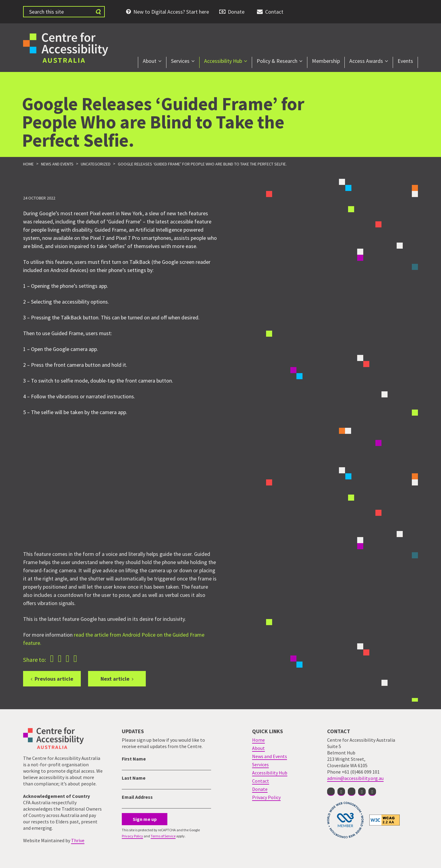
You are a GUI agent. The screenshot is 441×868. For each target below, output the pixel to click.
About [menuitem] (150, 61)
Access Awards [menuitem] (366, 61)
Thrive (78, 840)
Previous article (54, 679)
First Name (134, 759)
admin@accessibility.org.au (355, 778)
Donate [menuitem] (236, 12)
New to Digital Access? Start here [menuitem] (171, 12)
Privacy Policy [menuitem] (266, 797)
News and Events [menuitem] (270, 756)
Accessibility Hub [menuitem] (223, 61)
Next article (115, 679)
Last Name (134, 778)
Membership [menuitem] (326, 61)
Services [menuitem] (180, 61)
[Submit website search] (98, 12)
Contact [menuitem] (274, 12)
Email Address (137, 797)
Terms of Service (163, 836)
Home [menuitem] (258, 740)
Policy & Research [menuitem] (277, 61)
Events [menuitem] (405, 61)
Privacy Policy (132, 836)
